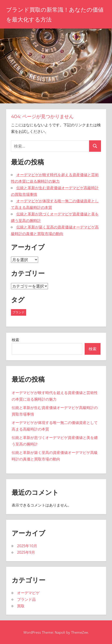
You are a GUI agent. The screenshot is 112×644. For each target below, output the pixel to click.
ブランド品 (26, 599)
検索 (15, 340)
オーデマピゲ (28, 593)
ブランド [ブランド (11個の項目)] (18, 312)
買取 (21, 606)
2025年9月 (26, 552)
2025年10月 (27, 546)
